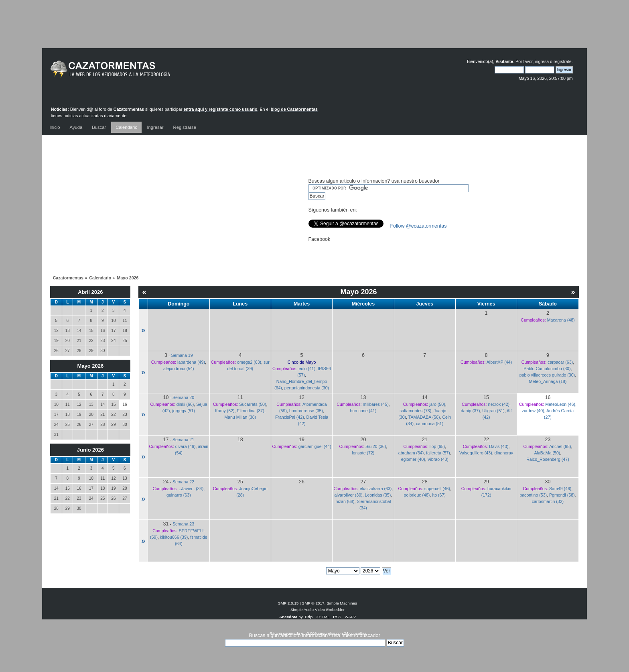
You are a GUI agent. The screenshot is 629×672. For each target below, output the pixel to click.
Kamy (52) (225, 411)
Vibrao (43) (438, 459)
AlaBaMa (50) (547, 453)
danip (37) (471, 411)
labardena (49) (191, 362)
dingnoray (504, 453)
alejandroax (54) (179, 369)
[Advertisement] (314, 30)
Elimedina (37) (250, 411)
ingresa (542, 61)
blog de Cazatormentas (294, 109)
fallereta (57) (438, 453)
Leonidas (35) (378, 495)
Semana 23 (183, 524)
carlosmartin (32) (548, 501)
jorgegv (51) (184, 411)
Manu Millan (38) (240, 417)
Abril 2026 (90, 292)
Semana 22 (183, 482)
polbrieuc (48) (417, 495)
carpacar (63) (560, 362)
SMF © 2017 (313, 603)
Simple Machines (342, 603)
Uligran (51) (493, 411)
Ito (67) (439, 495)
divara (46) (186, 446)
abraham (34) (411, 453)
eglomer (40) (413, 459)
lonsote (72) (363, 453)
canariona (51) (430, 424)
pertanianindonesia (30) (307, 388)
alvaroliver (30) (349, 495)
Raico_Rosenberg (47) (548, 459)
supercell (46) (437, 489)
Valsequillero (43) (476, 453)
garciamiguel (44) (315, 446)
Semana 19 (182, 355)
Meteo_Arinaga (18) (548, 381)
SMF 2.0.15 (288, 603)
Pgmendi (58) (562, 495)
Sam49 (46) (560, 489)
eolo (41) (307, 369)
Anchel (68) (560, 446)
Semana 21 (183, 440)
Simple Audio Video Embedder (318, 610)
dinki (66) (185, 404)
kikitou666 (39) (174, 537)
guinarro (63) (179, 495)
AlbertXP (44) (499, 362)
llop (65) (437, 446)
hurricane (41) (363, 411)
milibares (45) (376, 404)
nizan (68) (345, 501)
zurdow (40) (533, 411)
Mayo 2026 (91, 366)
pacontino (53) (533, 495)
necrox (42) (499, 404)
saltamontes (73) (415, 411)
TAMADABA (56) (424, 417)
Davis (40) (499, 446)
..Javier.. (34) (191, 489)
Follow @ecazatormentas (419, 226)
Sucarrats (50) (253, 404)
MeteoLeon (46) (560, 404)
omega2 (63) (249, 362)
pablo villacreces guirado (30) (547, 375)
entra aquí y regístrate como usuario (220, 109)
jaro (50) (437, 404)
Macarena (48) (561, 320)
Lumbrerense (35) (306, 411)
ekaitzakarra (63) (376, 489)
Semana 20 (183, 397)
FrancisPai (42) (290, 417)
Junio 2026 (90, 450)
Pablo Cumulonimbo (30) (547, 369)
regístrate (563, 61)
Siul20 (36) (376, 446)
